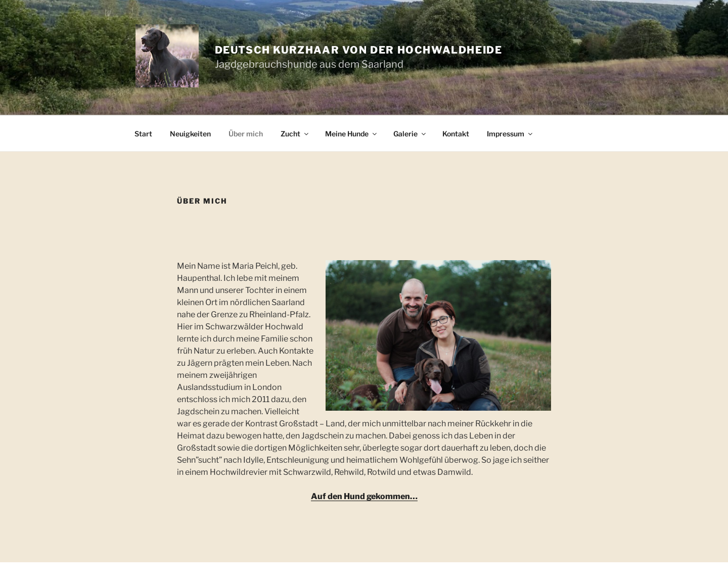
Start (143, 134)
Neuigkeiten (190, 134)
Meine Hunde (352, 134)
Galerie (410, 134)
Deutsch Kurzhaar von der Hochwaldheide (359, 50)
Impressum (510, 134)
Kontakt (456, 134)
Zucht (295, 134)
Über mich (246, 134)
